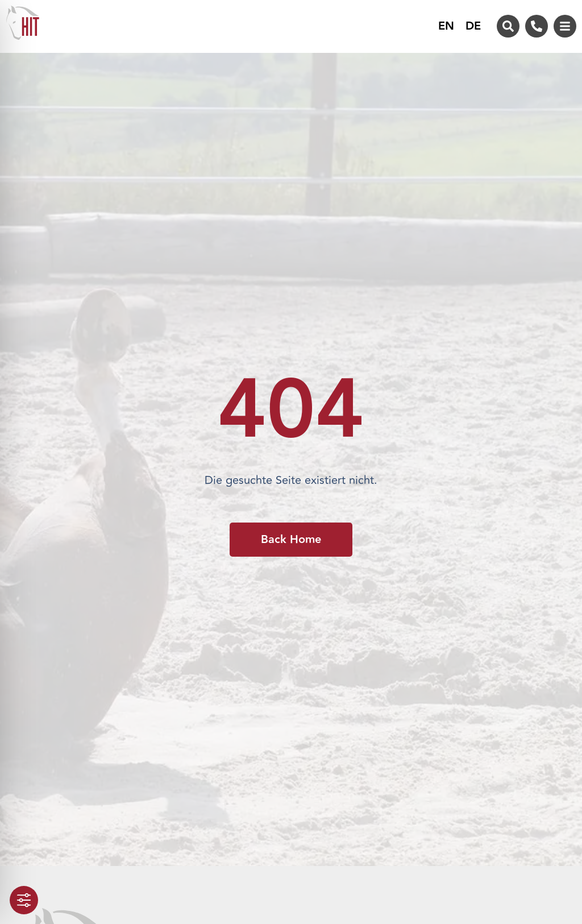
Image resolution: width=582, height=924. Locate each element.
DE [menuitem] (473, 27)
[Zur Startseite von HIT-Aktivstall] (23, 23)
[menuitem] (446, 26)
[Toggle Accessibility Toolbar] (24, 900)
